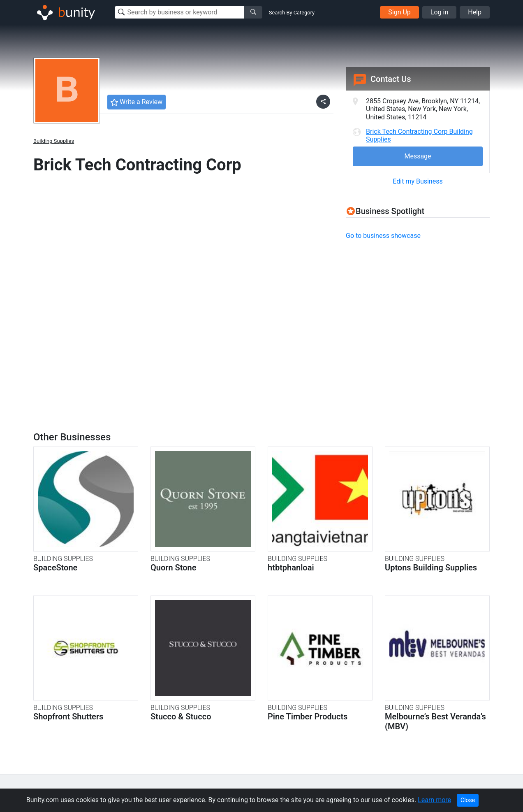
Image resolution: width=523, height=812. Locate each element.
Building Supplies (54, 141)
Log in (439, 12)
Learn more (434, 800)
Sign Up (399, 12)
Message (418, 156)
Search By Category (292, 13)
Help (475, 12)
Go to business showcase (383, 236)
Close (468, 800)
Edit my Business (418, 181)
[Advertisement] (415, 305)
